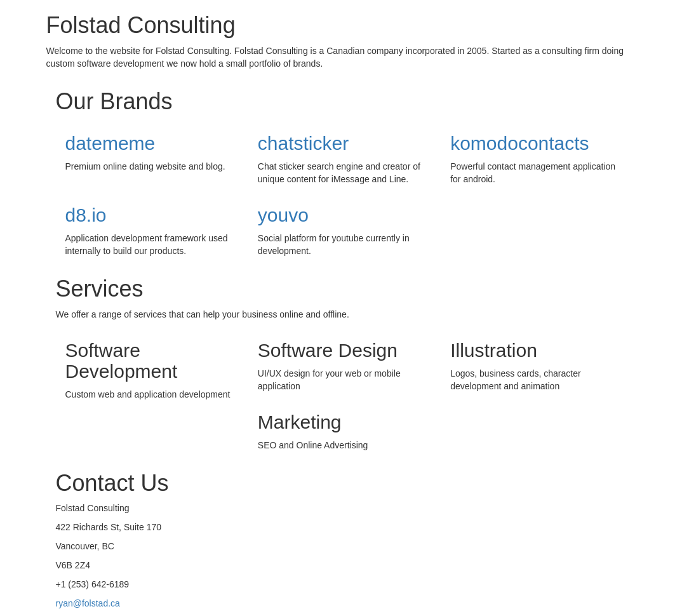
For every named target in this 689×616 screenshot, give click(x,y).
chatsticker (303, 143)
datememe (110, 143)
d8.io (86, 215)
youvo (283, 215)
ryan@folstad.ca (88, 603)
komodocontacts (519, 143)
